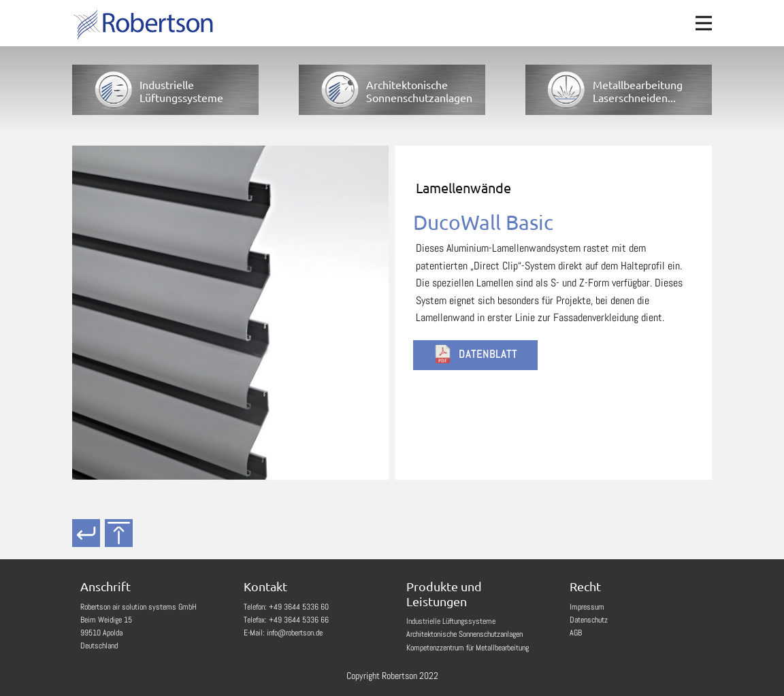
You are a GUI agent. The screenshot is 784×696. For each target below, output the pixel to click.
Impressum (587, 607)
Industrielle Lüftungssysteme (451, 621)
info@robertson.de (295, 633)
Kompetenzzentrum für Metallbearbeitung (468, 648)
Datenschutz (589, 620)
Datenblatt (475, 354)
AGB (576, 633)
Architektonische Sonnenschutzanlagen (464, 634)
